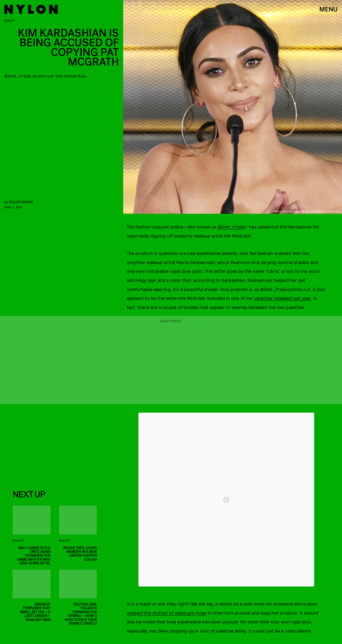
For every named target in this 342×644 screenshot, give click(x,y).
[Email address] (53, 445)
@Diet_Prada (231, 227)
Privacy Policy (39, 475)
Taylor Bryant (21, 202)
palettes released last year (283, 298)
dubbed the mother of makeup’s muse (167, 613)
